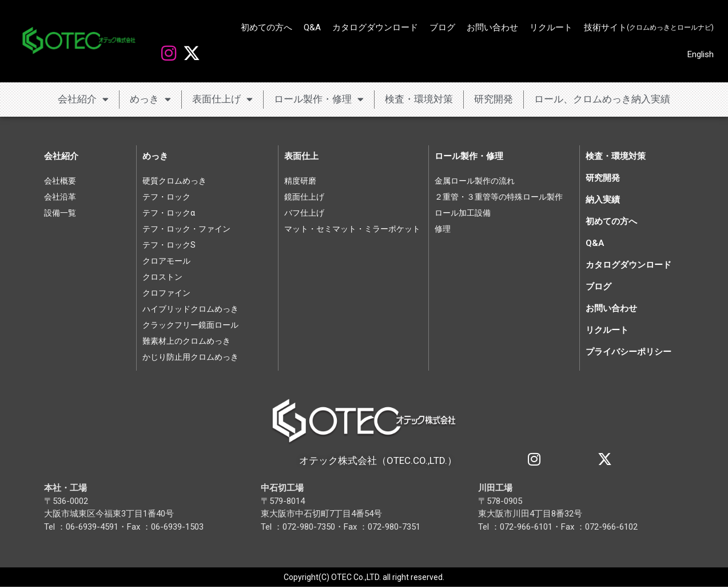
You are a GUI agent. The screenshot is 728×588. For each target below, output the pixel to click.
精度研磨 (300, 181)
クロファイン (166, 293)
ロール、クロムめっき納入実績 (602, 99)
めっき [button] (150, 99)
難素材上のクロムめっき (186, 341)
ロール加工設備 (463, 213)
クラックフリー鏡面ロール (190, 325)
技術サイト (649, 28)
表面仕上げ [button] (222, 99)
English (701, 54)
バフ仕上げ (304, 213)
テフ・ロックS (169, 245)
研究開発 (494, 99)
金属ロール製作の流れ (475, 181)
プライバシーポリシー (628, 352)
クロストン (162, 277)
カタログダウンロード (375, 27)
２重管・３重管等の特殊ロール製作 (499, 197)
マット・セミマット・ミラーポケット (352, 229)
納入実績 (603, 200)
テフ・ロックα (169, 213)
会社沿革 (60, 197)
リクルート (551, 27)
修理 (443, 229)
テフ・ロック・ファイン (186, 229)
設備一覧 (60, 213)
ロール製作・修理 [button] (319, 99)
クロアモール (166, 261)
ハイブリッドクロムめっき (190, 309)
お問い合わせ (492, 27)
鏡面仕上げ (304, 197)
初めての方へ (266, 27)
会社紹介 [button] (83, 99)
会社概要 (60, 181)
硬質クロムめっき (174, 181)
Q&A (312, 27)
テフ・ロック (166, 197)
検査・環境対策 (419, 99)
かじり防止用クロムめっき (190, 357)
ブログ (442, 27)
